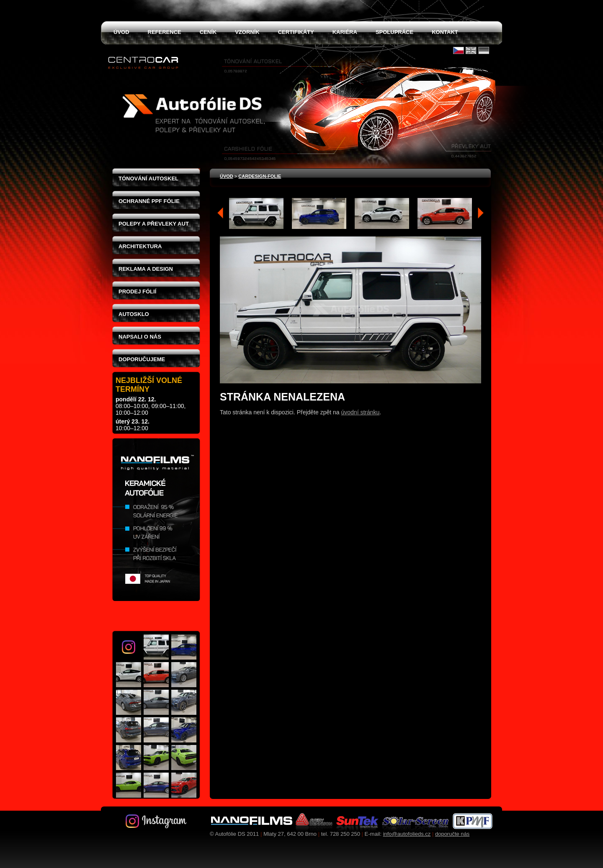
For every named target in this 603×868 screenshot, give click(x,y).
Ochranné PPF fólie (149, 201)
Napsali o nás (140, 337)
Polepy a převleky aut (154, 224)
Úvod (227, 176)
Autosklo (134, 314)
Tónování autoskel (148, 178)
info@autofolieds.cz (407, 834)
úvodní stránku (361, 412)
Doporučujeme (142, 359)
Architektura (140, 246)
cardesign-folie (260, 176)
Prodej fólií (137, 291)
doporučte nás (452, 834)
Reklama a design (146, 269)
